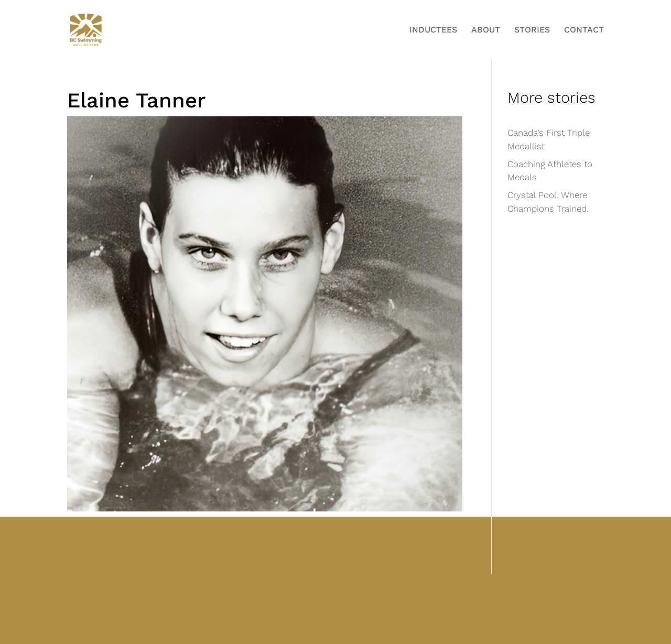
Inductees (433, 30)
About (486, 30)
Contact (584, 30)
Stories (532, 30)
